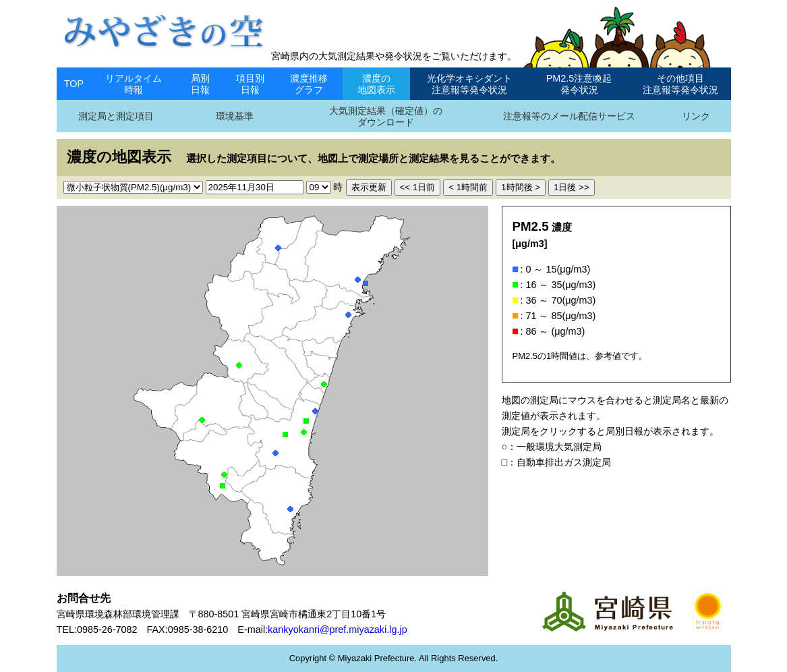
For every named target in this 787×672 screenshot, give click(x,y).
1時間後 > (521, 187)
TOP (74, 84)
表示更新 (369, 187)
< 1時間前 (468, 187)
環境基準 (235, 116)
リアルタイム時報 (134, 84)
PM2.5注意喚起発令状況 (579, 84)
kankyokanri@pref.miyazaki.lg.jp (338, 629)
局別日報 (200, 84)
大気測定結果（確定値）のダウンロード (386, 116)
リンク (696, 116)
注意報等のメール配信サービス (569, 116)
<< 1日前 (418, 187)
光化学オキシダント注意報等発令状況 (469, 84)
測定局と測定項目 (116, 116)
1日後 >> (572, 187)
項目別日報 (250, 84)
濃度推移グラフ (309, 84)
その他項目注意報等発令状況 (680, 84)
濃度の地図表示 (376, 84)
